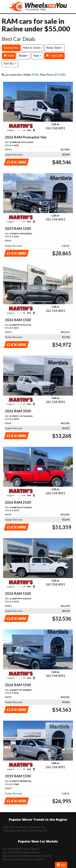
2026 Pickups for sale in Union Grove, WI (25, 831)
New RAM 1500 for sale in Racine (21, 849)
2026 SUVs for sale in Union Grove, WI (24, 827)
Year (37, 56)
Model (24, 56)
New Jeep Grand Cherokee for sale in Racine (27, 856)
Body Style (55, 48)
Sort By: (10, 64)
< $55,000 (54, 56)
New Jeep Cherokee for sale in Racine (23, 859)
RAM (9, 56)
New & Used (33, 48)
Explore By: (11, 48)
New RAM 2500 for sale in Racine (21, 852)
